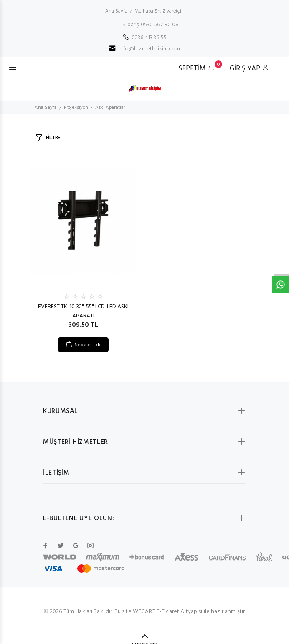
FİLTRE (53, 138)
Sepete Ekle (88, 345)
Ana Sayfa (116, 11)
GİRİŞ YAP (249, 69)
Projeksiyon (76, 108)
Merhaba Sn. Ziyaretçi (158, 11)
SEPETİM (198, 68)
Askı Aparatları (111, 108)
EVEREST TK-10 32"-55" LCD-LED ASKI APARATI (83, 311)
